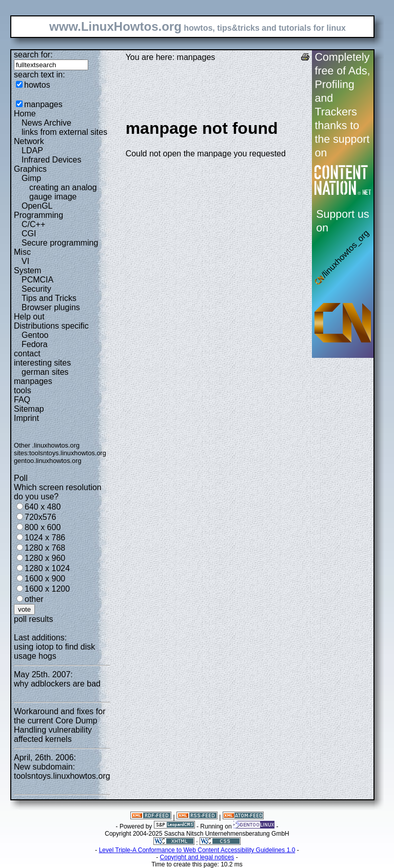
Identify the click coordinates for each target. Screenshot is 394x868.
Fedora (35, 344)
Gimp (31, 178)
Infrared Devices (52, 160)
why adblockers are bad (57, 684)
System (27, 270)
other (34, 599)
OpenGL (37, 206)
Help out (29, 317)
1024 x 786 (45, 538)
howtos (37, 85)
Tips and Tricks (49, 298)
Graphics (30, 169)
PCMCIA (37, 280)
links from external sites (64, 132)
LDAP (32, 150)
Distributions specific (51, 326)
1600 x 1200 (47, 589)
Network (29, 141)
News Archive (46, 123)
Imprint (26, 418)
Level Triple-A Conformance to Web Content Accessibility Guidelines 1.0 (197, 850)
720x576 (40, 517)
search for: (33, 55)
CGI (29, 234)
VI (25, 261)
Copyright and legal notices (197, 857)
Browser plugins (51, 307)
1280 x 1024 (47, 568)
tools (23, 390)
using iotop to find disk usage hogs (54, 651)
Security (36, 289)
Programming (38, 215)
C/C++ (33, 224)
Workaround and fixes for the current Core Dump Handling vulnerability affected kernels (60, 725)
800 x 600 (43, 527)
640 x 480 (43, 507)
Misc (22, 252)
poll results (33, 619)
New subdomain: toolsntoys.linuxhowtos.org (62, 771)
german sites (45, 372)
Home (25, 114)
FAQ (22, 400)
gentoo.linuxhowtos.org (48, 461)
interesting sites (42, 363)
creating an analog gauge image (63, 192)
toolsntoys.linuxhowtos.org (68, 453)
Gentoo (35, 335)
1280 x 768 (45, 548)
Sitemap (29, 409)
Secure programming (60, 243)
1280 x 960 (45, 558)
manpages (43, 104)
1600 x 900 (45, 579)
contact (27, 354)
